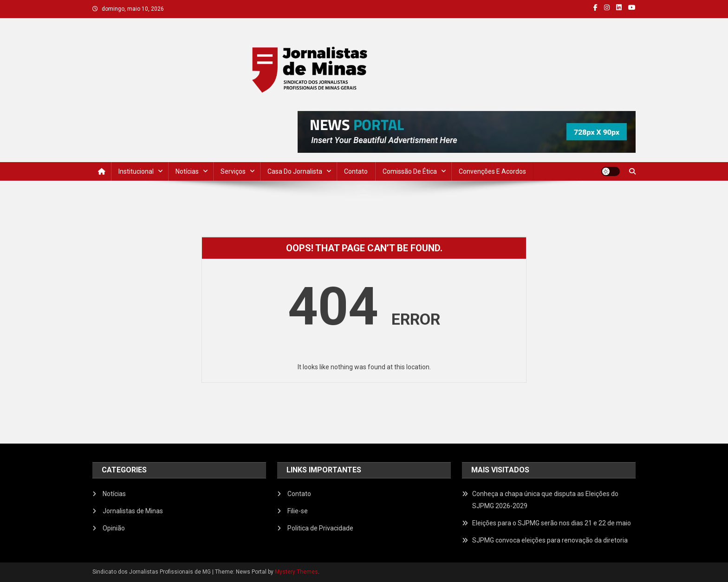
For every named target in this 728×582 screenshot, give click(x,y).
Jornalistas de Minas (133, 511)
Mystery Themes (296, 572)
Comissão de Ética (410, 171)
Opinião (114, 528)
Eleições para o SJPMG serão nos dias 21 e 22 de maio (552, 523)
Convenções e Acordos (492, 171)
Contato (356, 171)
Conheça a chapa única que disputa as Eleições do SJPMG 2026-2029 (545, 500)
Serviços (233, 171)
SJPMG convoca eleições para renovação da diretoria (550, 540)
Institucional (136, 171)
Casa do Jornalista (295, 171)
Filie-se (298, 511)
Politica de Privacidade (320, 528)
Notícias (187, 171)
